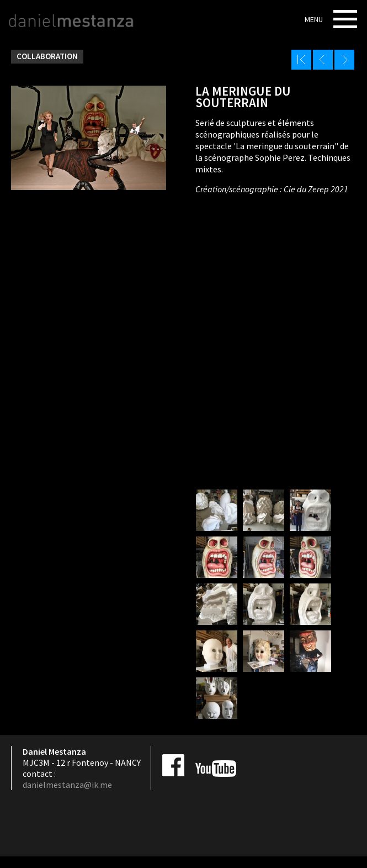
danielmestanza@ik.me (67, 785)
